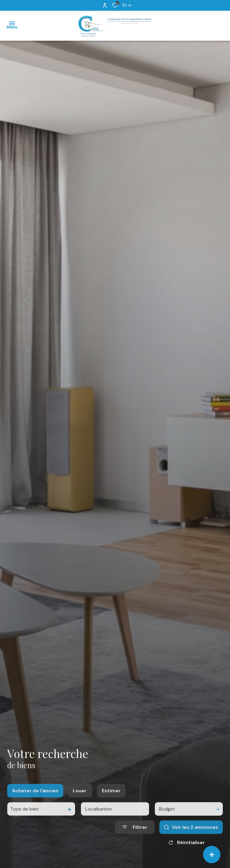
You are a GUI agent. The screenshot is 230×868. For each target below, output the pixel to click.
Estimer (111, 799)
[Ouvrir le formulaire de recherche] (135, 836)
